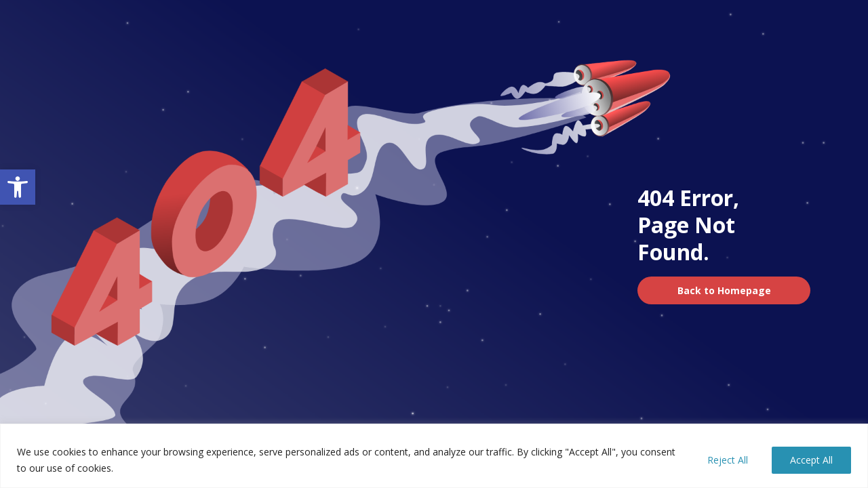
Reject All (728, 460)
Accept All (811, 460)
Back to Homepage (724, 290)
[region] (434, 456)
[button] (18, 187)
